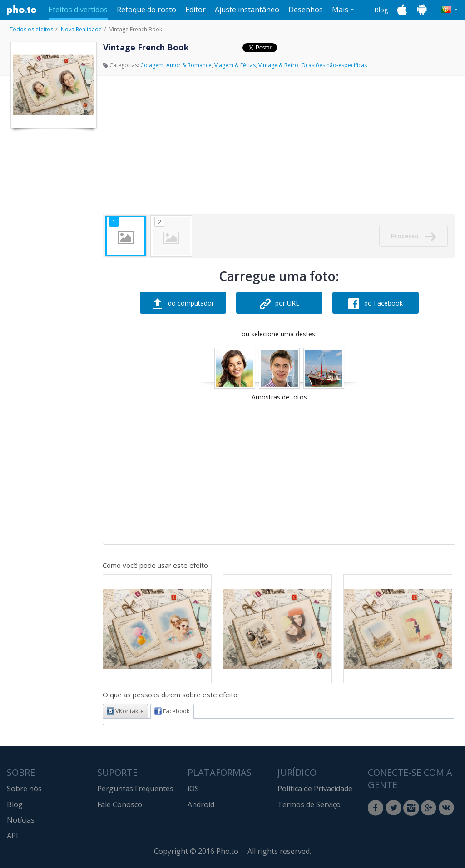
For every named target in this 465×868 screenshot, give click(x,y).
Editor (195, 10)
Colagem (152, 65)
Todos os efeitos (31, 29)
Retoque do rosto (146, 10)
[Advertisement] (53, 269)
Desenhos (306, 10)
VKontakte (125, 711)
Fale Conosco (120, 804)
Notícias (21, 820)
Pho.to (22, 10)
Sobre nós (24, 789)
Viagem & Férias (235, 65)
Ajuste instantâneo (247, 10)
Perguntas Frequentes (135, 789)
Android (201, 804)
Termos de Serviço (309, 804)
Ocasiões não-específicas (334, 65)
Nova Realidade (81, 29)
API (12, 836)
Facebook (172, 711)
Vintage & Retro (278, 65)
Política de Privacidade (315, 789)
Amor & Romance (189, 65)
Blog (381, 10)
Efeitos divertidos (78, 10)
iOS (193, 789)
